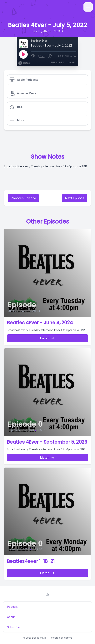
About (11, 617)
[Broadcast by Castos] (24, 63)
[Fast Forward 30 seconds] (50, 56)
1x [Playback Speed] (42, 56)
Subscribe (57, 62)
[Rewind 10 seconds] (33, 56)
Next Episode (75, 198)
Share (72, 62)
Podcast (12, 607)
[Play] (23, 54)
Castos (68, 638)
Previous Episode (23, 198)
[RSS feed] (47, 594)
